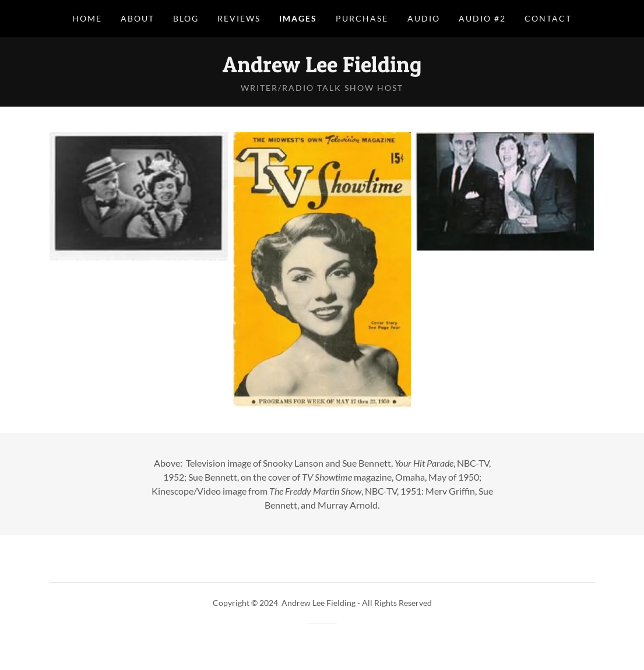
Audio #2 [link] (482, 18)
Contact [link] (548, 18)
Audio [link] (424, 18)
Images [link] (298, 18)
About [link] (138, 18)
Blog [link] (186, 18)
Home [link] (87, 18)
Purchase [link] (362, 18)
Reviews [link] (239, 18)
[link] (322, 68)
